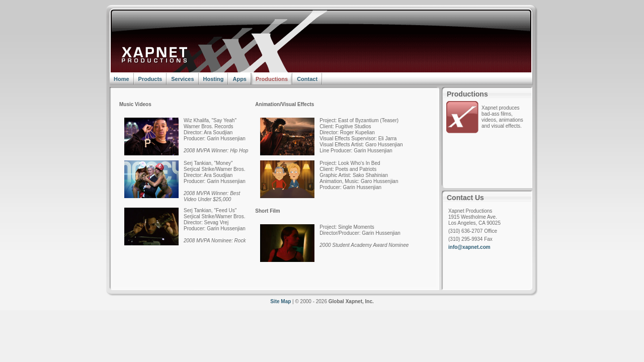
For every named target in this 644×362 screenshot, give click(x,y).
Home (122, 79)
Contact (307, 79)
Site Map (280, 301)
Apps (239, 79)
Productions (272, 79)
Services (182, 79)
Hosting (214, 79)
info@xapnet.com (469, 247)
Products (150, 79)
